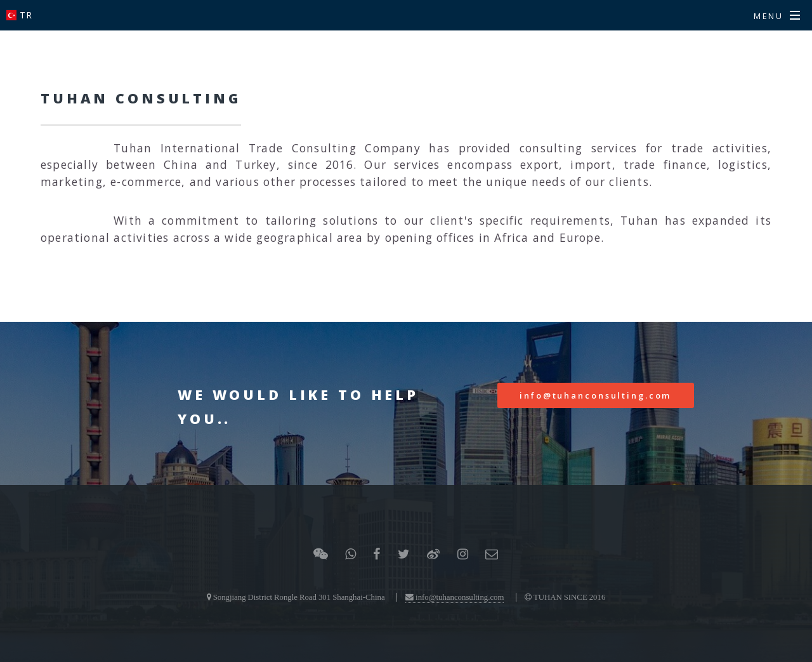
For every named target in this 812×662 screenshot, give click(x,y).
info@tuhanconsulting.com (595, 395)
